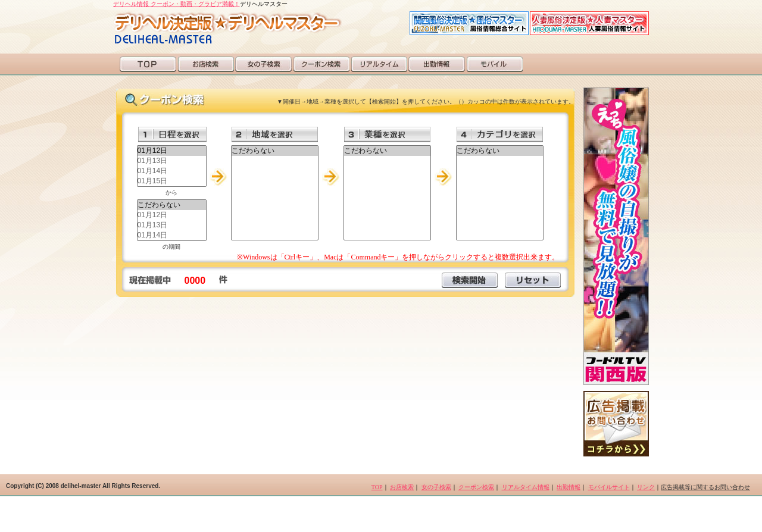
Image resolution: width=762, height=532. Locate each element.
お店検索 (206, 64)
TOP (148, 64)
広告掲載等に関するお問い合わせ (705, 487)
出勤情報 (437, 64)
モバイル (494, 64)
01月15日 (172, 181)
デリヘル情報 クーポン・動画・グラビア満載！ (177, 4)
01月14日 (172, 171)
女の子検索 (263, 64)
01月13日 (172, 161)
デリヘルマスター (227, 27)
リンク (646, 487)
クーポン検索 (321, 64)
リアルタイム (379, 64)
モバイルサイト (609, 487)
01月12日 (172, 151)
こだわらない (172, 205)
